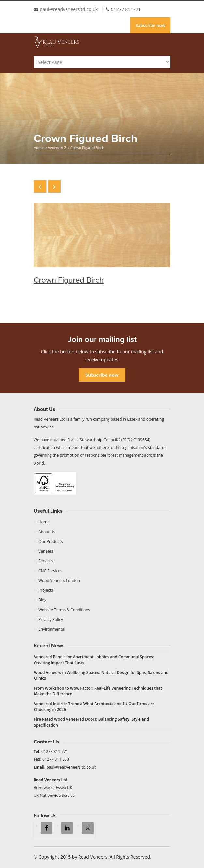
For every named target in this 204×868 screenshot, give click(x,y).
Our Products (51, 541)
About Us (47, 532)
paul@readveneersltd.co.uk (69, 9)
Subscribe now (150, 25)
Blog (43, 600)
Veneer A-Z (57, 147)
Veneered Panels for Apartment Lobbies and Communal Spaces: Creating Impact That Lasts (94, 660)
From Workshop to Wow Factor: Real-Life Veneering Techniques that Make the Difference (98, 691)
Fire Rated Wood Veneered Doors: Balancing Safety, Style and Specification (91, 722)
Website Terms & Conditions (64, 610)
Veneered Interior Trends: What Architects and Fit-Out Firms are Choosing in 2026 (94, 707)
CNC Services (50, 571)
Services (46, 561)
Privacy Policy (51, 619)
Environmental (52, 629)
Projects (46, 590)
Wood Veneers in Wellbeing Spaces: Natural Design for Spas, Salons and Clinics (101, 675)
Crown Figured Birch (69, 280)
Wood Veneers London (59, 580)
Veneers (46, 551)
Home (39, 147)
